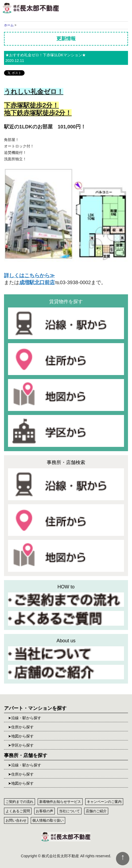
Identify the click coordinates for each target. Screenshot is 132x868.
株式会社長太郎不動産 (31, 8)
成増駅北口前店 (37, 282)
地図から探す (22, 736)
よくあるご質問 (18, 811)
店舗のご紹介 (96, 811)
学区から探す (22, 745)
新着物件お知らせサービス (60, 802)
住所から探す (22, 727)
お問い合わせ (16, 820)
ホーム (9, 25)
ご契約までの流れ (20, 802)
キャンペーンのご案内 (104, 802)
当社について (69, 811)
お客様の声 (44, 811)
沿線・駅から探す (26, 718)
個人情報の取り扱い (48, 820)
